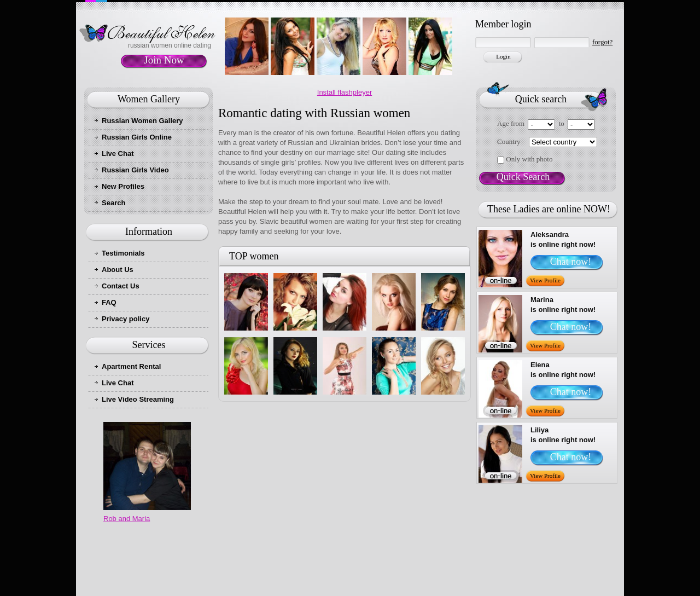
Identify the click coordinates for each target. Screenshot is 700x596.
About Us (118, 270)
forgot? (602, 42)
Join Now (164, 60)
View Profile (545, 280)
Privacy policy (126, 319)
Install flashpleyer (345, 92)
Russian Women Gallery (142, 121)
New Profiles (123, 186)
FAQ (109, 302)
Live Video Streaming (138, 399)
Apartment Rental (131, 366)
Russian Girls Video (135, 170)
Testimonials (123, 253)
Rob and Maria (127, 519)
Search (113, 203)
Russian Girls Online (137, 137)
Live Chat (118, 154)
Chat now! (571, 262)
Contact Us (121, 286)
